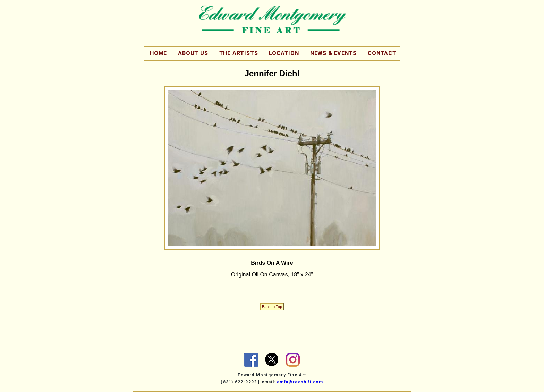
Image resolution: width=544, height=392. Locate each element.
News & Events (333, 53)
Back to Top (272, 307)
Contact (382, 53)
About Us (193, 53)
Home (158, 53)
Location (284, 53)
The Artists (239, 53)
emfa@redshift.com (300, 382)
